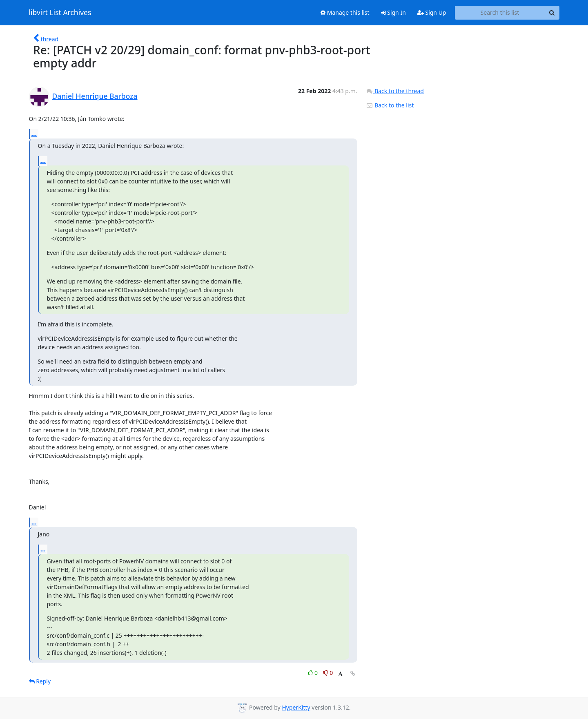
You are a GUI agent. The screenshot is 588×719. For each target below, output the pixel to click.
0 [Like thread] (313, 673)
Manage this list (345, 12)
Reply (40, 681)
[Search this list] (500, 13)
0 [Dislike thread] (328, 673)
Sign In (393, 12)
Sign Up (432, 12)
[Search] (552, 13)
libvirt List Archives (60, 13)
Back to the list (390, 105)
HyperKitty (296, 707)
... (34, 134)
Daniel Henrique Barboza (95, 96)
